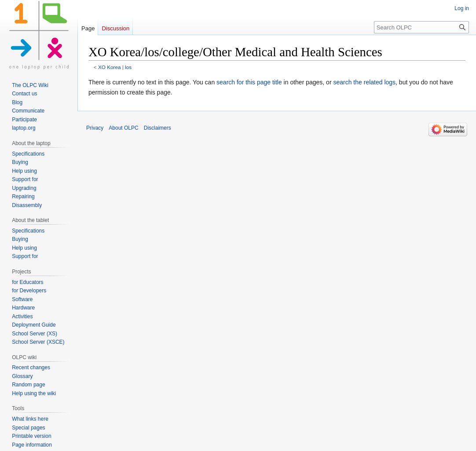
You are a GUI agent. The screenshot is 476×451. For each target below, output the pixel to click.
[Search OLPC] (421, 27)
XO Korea (110, 67)
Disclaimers (157, 128)
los (128, 67)
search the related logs (364, 82)
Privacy (95, 128)
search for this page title (249, 82)
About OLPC (123, 128)
